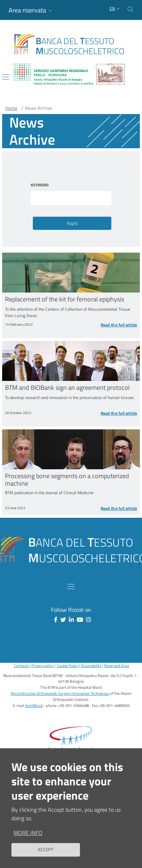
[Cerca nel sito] (130, 9)
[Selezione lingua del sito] (115, 9)
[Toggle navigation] (6, 77)
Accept (46, 851)
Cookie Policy (68, 665)
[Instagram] (87, 620)
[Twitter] (62, 620)
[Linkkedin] (70, 620)
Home (11, 108)
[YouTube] (78, 620)
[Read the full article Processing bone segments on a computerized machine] (104, 508)
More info (28, 834)
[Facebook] (54, 620)
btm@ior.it (34, 705)
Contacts (21, 665)
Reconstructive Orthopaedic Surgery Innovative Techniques (60, 693)
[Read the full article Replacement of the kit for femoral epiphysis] (104, 325)
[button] (31, 10)
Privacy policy (43, 665)
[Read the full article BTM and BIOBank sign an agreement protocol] (104, 413)
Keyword (40, 185)
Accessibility (91, 665)
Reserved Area (117, 665)
